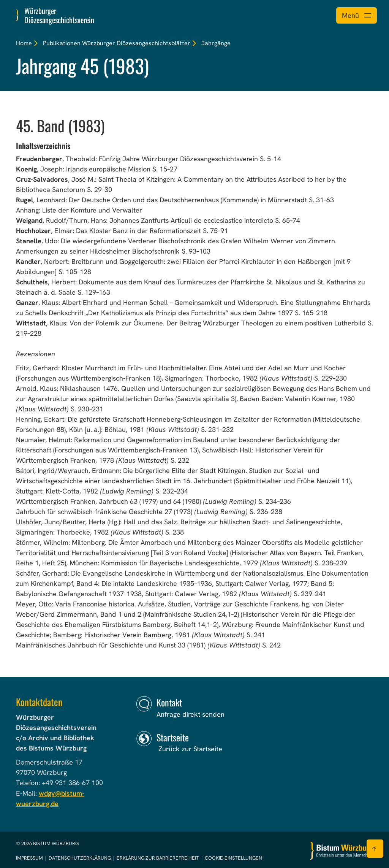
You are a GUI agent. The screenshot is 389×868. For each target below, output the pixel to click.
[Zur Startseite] (342, 851)
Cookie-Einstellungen (233, 858)
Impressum (30, 858)
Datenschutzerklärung (80, 858)
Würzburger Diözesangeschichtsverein (59, 15)
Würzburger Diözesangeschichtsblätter (136, 43)
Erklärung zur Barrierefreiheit (158, 858)
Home (24, 43)
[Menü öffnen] (357, 15)
